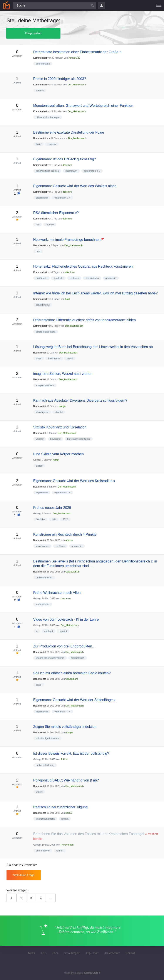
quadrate (58, 278)
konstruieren (92, 278)
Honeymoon (67, 845)
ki (37, 631)
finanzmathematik (45, 819)
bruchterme (54, 358)
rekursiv (52, 144)
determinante (43, 64)
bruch (70, 358)
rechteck (74, 278)
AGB (44, 953)
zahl (54, 519)
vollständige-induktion (47, 738)
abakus (69, 540)
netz (38, 251)
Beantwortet (40, 138)
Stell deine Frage (24, 875)
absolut (59, 412)
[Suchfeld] (55, 5)
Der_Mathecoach (77, 85)
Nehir (56, 460)
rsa (38, 224)
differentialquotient (46, 332)
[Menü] (159, 5)
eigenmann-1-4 (62, 198)
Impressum (93, 953)
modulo (50, 224)
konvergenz (42, 412)
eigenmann (71, 171)
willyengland (72, 679)
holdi (68, 299)
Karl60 (69, 813)
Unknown (66, 598)
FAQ (55, 953)
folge (38, 144)
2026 (65, 519)
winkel (39, 792)
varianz (40, 439)
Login (102, 5)
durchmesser (43, 851)
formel (60, 851)
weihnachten (43, 604)
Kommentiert (40, 58)
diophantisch (78, 658)
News (31, 953)
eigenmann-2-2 (92, 171)
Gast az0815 (72, 572)
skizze (39, 466)
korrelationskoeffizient (79, 439)
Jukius (64, 759)
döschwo (67, 165)
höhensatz (41, 278)
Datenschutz (113, 953)
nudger (63, 406)
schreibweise (43, 305)
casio (39, 685)
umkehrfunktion (44, 577)
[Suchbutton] (92, 5)
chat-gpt (49, 631)
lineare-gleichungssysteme (50, 658)
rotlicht (65, 819)
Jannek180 (74, 58)
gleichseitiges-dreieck (47, 171)
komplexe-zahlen (45, 385)
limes (39, 358)
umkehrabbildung (45, 765)
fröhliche (40, 519)
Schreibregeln (72, 953)
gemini (63, 631)
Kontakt (130, 953)
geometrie (111, 278)
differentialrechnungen (48, 117)
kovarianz (55, 439)
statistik (40, 90)
